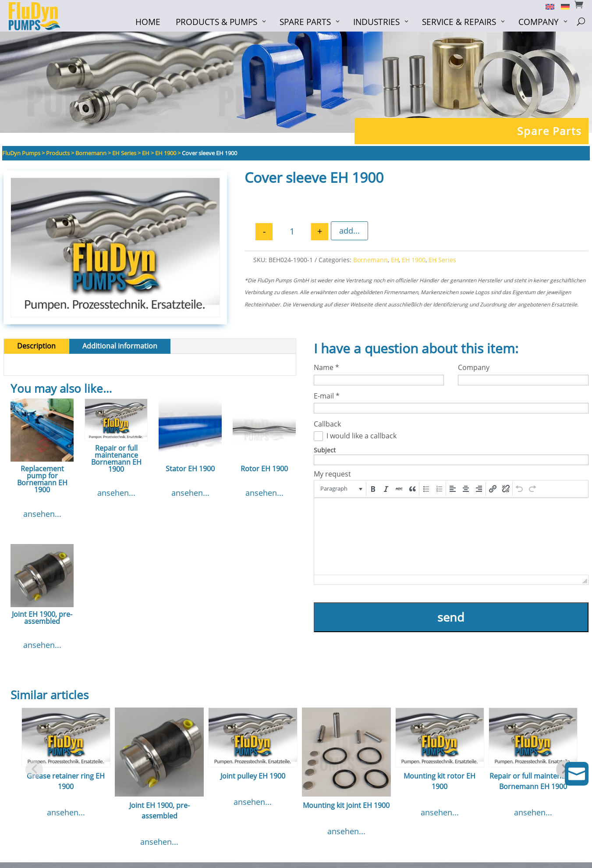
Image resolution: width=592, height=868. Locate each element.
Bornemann (370, 261)
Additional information (120, 348)
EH (395, 261)
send (451, 618)
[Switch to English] (547, 6)
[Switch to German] (562, 6)
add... (349, 232)
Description (36, 348)
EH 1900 (414, 261)
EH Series (442, 261)
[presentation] (341, 490)
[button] (341, 490)
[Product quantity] (292, 233)
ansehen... (42, 515)
